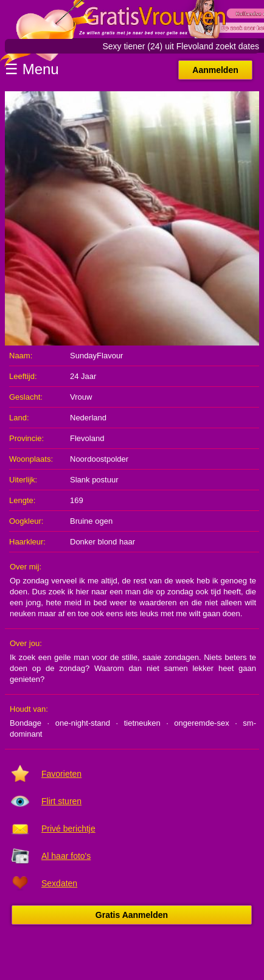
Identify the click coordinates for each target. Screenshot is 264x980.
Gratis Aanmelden (132, 915)
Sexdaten (59, 883)
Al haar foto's (66, 856)
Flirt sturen (61, 801)
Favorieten (61, 774)
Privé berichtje (68, 829)
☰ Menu (32, 69)
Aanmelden (215, 70)
